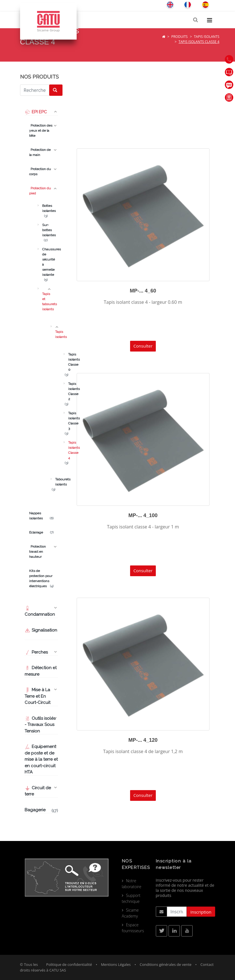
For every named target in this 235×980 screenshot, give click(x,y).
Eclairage (41, 532)
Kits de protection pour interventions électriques (41, 579)
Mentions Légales (116, 964)
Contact (207, 964)
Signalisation (41, 630)
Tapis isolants (207, 37)
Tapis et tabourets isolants (45, 299)
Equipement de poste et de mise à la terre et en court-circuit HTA (41, 759)
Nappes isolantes (41, 516)
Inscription (201, 912)
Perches (36, 652)
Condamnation (40, 611)
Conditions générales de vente (166, 964)
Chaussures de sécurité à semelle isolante (45, 262)
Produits (180, 37)
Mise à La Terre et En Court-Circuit (38, 696)
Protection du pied (40, 191)
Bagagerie (41, 810)
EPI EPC (36, 112)
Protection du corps (40, 172)
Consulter (143, 346)
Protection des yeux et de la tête (41, 131)
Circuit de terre (38, 791)
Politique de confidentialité (69, 964)
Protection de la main (40, 152)
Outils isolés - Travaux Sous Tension (40, 725)
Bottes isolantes (45, 209)
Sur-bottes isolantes (45, 230)
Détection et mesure (41, 671)
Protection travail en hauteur (37, 552)
